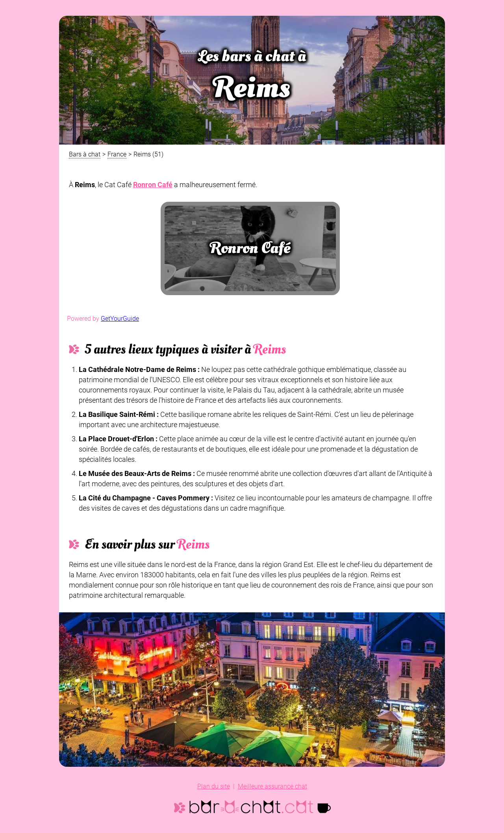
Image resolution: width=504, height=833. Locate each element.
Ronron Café (153, 185)
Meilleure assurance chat (272, 786)
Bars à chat (85, 154)
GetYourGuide (120, 319)
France (117, 154)
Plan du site (214, 786)
